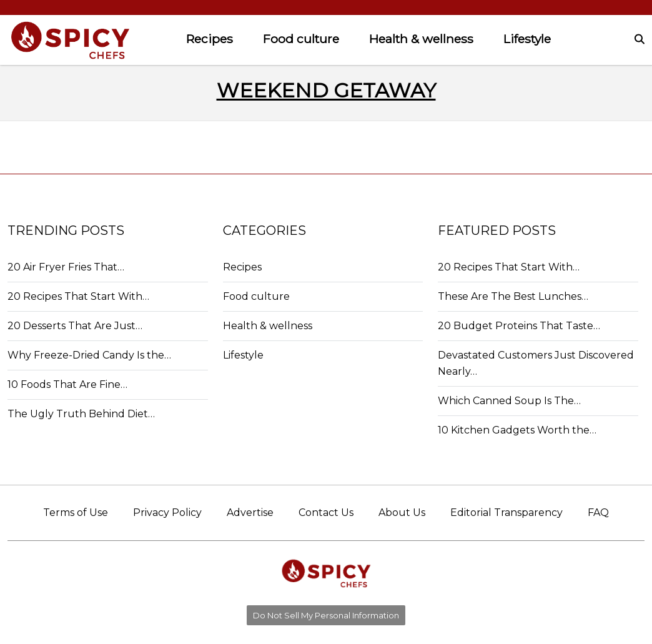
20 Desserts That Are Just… (75, 326)
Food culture (301, 39)
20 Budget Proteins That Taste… (519, 326)
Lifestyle (527, 39)
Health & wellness (421, 39)
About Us (402, 513)
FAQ (598, 513)
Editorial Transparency (506, 513)
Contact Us (326, 513)
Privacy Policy (167, 513)
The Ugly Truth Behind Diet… (81, 414)
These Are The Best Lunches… (513, 296)
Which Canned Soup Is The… (509, 401)
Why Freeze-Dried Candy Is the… (89, 355)
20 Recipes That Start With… (78, 296)
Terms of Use (76, 513)
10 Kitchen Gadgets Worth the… (517, 430)
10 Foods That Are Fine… (67, 384)
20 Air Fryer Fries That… (66, 267)
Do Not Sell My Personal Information (326, 615)
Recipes (210, 39)
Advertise (250, 513)
